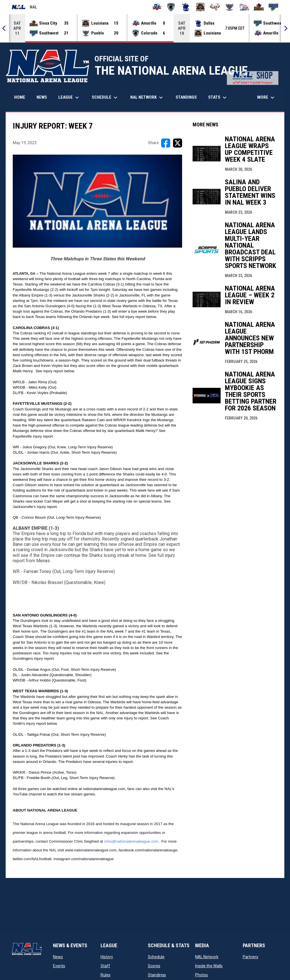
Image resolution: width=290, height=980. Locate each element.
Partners (250, 957)
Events (59, 966)
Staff (105, 966)
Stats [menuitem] (218, 98)
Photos (201, 975)
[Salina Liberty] (244, 7)
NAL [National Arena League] (24, 8)
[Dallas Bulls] (186, 7)
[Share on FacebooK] (166, 143)
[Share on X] (178, 143)
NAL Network (207, 957)
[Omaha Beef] (215, 7)
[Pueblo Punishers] (230, 7)
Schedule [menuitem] (105, 98)
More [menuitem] (266, 98)
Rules (105, 975)
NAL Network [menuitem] (149, 98)
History (107, 957)
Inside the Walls (209, 966)
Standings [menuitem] (186, 97)
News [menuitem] (42, 97)
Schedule (156, 957)
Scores (154, 966)
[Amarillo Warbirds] (156, 7)
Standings (157, 975)
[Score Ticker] (145, 28)
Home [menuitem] (20, 97)
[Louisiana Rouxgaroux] (200, 7)
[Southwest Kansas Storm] (273, 7)
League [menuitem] (69, 98)
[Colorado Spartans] (171, 7)
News (58, 957)
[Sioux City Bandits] (259, 7)
